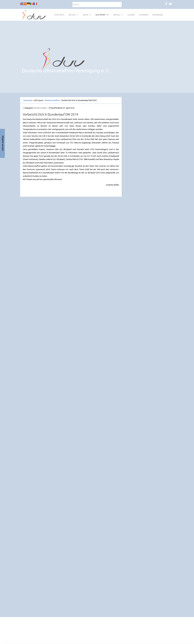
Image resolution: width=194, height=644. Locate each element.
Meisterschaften (40, 108)
